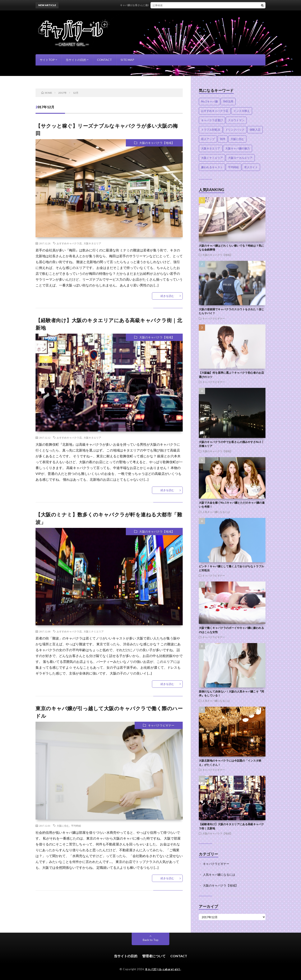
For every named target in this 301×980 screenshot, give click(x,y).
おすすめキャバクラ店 (69, 243)
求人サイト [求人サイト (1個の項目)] (251, 167)
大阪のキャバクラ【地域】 (157, 143)
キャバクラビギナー (161, 725)
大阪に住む (63, 826)
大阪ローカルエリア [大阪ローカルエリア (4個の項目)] (240, 158)
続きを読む (167, 296)
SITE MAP (127, 60)
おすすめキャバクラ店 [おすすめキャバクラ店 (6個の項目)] (215, 111)
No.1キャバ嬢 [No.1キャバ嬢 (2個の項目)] (209, 101)
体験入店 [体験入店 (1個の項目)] (255, 130)
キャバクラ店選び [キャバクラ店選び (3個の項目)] (212, 120)
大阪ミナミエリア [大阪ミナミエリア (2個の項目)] (212, 158)
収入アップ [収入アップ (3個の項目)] (208, 139)
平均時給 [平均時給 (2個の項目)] (233, 167)
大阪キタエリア (92, 243)
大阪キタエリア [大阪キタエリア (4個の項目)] (211, 148)
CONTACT (104, 60)
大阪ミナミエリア (94, 631)
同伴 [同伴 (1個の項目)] (223, 139)
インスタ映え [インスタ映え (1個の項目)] (242, 111)
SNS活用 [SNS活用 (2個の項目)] (228, 101)
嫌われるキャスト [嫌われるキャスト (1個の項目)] (212, 167)
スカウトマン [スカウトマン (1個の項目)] (236, 120)
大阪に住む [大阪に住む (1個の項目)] (237, 139)
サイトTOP (47, 60)
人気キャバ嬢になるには (216, 512)
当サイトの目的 (76, 60)
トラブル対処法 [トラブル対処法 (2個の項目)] (211, 130)
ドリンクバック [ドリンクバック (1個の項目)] (235, 130)
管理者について (154, 956)
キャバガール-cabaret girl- (163, 969)
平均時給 (76, 826)
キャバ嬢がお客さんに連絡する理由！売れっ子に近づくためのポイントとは (171, 5)
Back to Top (151, 940)
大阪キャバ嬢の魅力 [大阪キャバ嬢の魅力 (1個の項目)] (238, 148)
